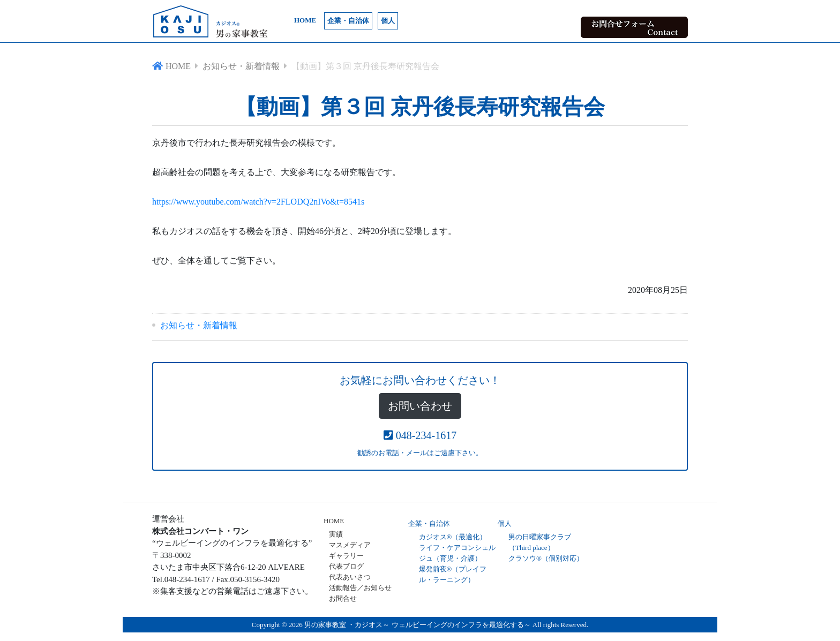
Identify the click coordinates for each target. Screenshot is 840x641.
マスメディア (350, 545)
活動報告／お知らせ (360, 588)
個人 (388, 21)
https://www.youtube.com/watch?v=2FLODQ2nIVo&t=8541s (258, 202)
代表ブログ (346, 566)
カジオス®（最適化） (453, 537)
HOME (305, 20)
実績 (336, 534)
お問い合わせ (420, 406)
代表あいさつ (350, 577)
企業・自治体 (348, 21)
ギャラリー (346, 556)
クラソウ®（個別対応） (546, 558)
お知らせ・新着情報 (199, 325)
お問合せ (343, 598)
